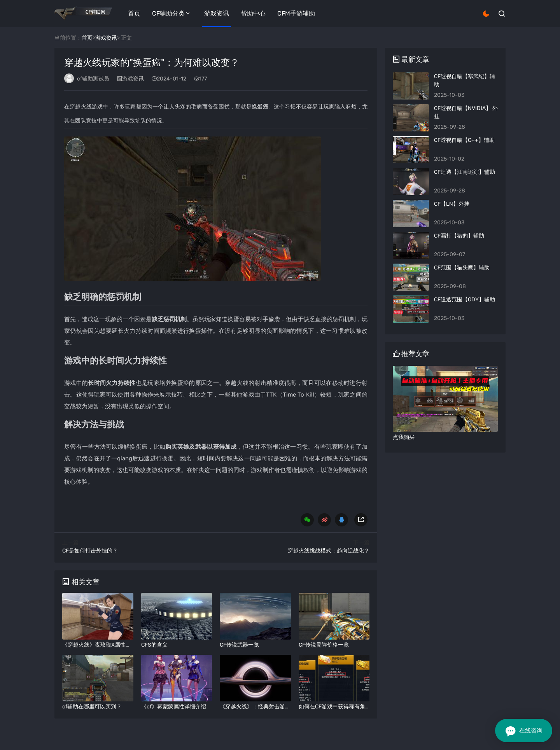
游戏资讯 (217, 13)
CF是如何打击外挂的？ (90, 551)
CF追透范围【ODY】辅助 (465, 300)
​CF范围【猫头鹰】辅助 (462, 268)
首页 (134, 13)
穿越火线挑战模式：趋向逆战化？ (329, 551)
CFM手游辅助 (296, 13)
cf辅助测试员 (93, 79)
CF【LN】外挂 (452, 204)
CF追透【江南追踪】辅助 (465, 172)
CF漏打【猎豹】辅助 (459, 236)
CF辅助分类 (168, 13)
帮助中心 (253, 13)
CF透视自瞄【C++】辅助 (464, 140)
